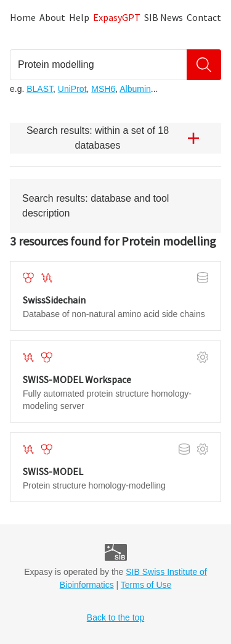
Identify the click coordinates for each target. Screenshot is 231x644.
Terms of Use (146, 585)
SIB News (164, 17)
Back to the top (115, 617)
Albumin (135, 89)
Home (23, 17)
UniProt (72, 89)
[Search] (204, 65)
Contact (204, 17)
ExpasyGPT (117, 17)
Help (79, 17)
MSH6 (103, 89)
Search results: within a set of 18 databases (118, 138)
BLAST (40, 89)
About (52, 17)
